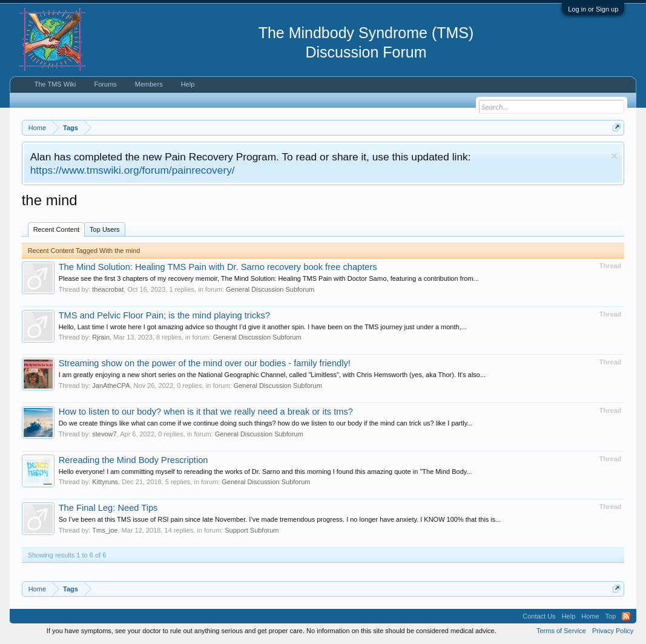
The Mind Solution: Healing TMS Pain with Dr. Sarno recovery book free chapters (218, 267)
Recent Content (56, 229)
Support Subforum (252, 530)
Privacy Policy (613, 631)
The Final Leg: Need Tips (108, 508)
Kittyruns (105, 482)
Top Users (105, 229)
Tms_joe (105, 530)
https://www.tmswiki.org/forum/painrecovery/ (133, 170)
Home (590, 616)
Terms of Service (561, 631)
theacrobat (108, 289)
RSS (626, 616)
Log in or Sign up (593, 9)
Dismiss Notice (614, 156)
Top (611, 616)
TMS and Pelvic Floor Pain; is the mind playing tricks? (164, 315)
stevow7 (104, 434)
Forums (106, 84)
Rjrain (101, 337)
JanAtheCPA (111, 386)
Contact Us (539, 616)
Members (149, 84)
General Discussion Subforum (270, 289)
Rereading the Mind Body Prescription (133, 460)
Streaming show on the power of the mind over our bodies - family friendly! (205, 363)
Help (188, 84)
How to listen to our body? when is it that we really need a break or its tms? (206, 412)
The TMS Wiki (55, 84)
